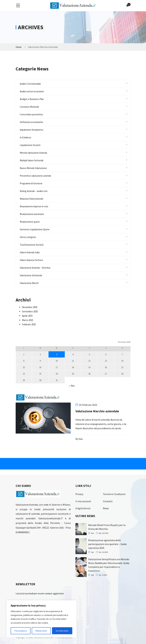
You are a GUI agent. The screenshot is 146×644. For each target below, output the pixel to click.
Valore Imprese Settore (31, 260)
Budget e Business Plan (32, 99)
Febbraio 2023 (29, 324)
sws (81, 439)
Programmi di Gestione (31, 183)
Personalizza (21, 631)
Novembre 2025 (30, 307)
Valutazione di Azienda (31, 275)
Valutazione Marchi (29, 283)
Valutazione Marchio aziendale (97, 411)
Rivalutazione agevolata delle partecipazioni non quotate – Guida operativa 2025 (107, 544)
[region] (41, 619)
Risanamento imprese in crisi (34, 206)
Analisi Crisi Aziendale (30, 84)
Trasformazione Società (32, 245)
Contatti (108, 501)
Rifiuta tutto (41, 631)
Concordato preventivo (31, 114)
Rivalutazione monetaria (32, 214)
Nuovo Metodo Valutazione (33, 168)
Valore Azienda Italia (30, 252)
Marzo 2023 (28, 320)
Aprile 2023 (27, 316)
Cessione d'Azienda (29, 107)
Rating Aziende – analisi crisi (34, 191)
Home (19, 47)
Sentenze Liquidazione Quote (35, 229)
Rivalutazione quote (30, 222)
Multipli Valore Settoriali (32, 160)
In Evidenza (25, 137)
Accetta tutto (62, 631)
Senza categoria (28, 237)
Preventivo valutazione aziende (35, 176)
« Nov (72, 386)
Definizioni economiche (31, 122)
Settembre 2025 (30, 311)
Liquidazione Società (30, 145)
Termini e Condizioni (114, 494)
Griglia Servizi (83, 508)
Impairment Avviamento (32, 130)
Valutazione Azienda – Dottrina (35, 268)
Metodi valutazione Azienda (33, 153)
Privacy (79, 494)
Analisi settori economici (32, 91)
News (106, 508)
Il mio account (83, 501)
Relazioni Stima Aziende (32, 199)
